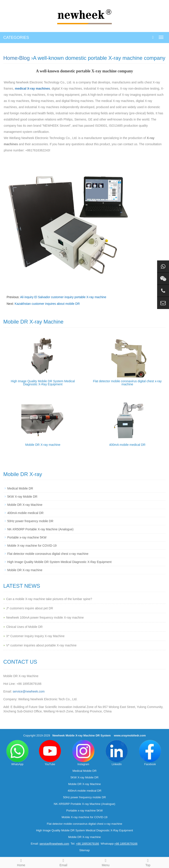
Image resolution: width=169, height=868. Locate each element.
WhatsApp (17, 753)
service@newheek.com (29, 691)
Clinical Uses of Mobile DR (24, 627)
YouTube (50, 753)
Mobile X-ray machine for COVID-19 (32, 546)
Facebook (150, 753)
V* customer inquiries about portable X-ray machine (41, 645)
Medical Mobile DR (20, 488)
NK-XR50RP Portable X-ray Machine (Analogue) (40, 529)
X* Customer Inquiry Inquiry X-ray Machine (35, 636)
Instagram (83, 753)
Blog (24, 58)
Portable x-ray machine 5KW (27, 537)
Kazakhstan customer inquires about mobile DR (47, 304)
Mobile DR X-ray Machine (25, 505)
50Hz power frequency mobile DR (30, 521)
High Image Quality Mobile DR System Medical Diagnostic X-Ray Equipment (43, 383)
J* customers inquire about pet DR (30, 608)
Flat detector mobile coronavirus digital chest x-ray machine (127, 383)
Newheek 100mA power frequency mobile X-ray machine (45, 618)
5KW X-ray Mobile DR (22, 497)
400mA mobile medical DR (127, 445)
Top (148, 862)
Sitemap (84, 850)
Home (10, 58)
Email (63, 862)
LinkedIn (117, 753)
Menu (106, 862)
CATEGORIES (16, 38)
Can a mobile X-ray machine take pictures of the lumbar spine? (49, 599)
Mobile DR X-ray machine (43, 445)
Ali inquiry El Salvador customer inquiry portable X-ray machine (63, 297)
